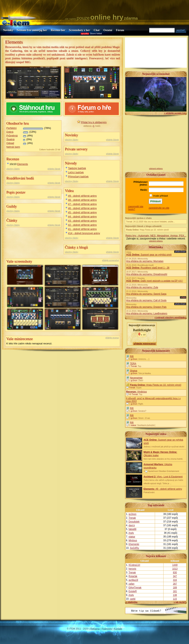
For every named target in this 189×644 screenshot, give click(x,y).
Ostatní (108, 30)
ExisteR (133, 591)
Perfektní (11, 128)
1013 (175, 569)
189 (175, 588)
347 (175, 576)
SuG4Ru (134, 548)
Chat (97, 30)
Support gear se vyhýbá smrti (149, 255)
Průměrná (12, 136)
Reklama (95, 629)
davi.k (132, 525)
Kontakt (118, 629)
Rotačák (133, 576)
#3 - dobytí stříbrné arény (82, 221)
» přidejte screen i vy (175, 113)
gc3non (132, 514)
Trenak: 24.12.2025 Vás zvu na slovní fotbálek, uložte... (150, 222)
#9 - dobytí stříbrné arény (82, 196)
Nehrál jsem (13, 147)
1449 (175, 565)
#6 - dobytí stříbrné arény (82, 208)
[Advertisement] (156, 143)
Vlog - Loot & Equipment (163, 477)
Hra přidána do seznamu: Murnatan (145, 261)
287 (175, 584)
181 (175, 591)
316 (175, 580)
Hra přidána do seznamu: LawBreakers (147, 313)
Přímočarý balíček (78, 177)
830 (175, 573)
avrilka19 (133, 580)
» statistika (132, 602)
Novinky (8, 30)
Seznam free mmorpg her (32, 30)
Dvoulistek (134, 522)
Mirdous (133, 540)
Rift (132, 356)
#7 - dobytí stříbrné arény (82, 204)
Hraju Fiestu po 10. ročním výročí (147, 230)
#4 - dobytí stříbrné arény (82, 217)
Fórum (120, 30)
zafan (131, 584)
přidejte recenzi (112, 338)
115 (175, 599)
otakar (132, 537)
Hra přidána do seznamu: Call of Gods (146, 300)
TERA (133, 364)
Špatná (10, 139)
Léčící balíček (76, 172)
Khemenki (134, 544)
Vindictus (137, 392)
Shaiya (134, 371)
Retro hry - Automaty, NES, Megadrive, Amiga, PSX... (156, 236)
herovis (132, 569)
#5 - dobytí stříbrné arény (82, 212)
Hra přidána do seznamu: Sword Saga (146, 294)
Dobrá (10, 132)
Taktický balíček (77, 168)
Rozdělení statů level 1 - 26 (148, 268)
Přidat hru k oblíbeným (94, 122)
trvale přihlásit (161, 196)
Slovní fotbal (96, 33)
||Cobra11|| (134, 565)
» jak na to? (180, 602)
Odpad (10, 143)
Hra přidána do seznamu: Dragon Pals (146, 307)
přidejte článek (54, 169)
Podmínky (107, 629)
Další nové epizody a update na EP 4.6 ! (155, 281)
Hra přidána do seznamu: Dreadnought (147, 274)
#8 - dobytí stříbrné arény (82, 200)
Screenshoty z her (79, 30)
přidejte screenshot (111, 260)
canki (133, 599)
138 (175, 595)
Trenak (132, 518)
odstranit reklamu (156, 169)
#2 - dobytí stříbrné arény (82, 225)
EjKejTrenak (135, 588)
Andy (131, 533)
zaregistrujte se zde (159, 208)
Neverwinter (136, 378)
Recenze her (58, 30)
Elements (23, 164)
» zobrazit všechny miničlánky (170, 317)
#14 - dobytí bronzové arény (84, 233)
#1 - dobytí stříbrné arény (82, 229)
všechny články (13, 169)
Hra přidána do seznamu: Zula (142, 287)
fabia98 (132, 529)
